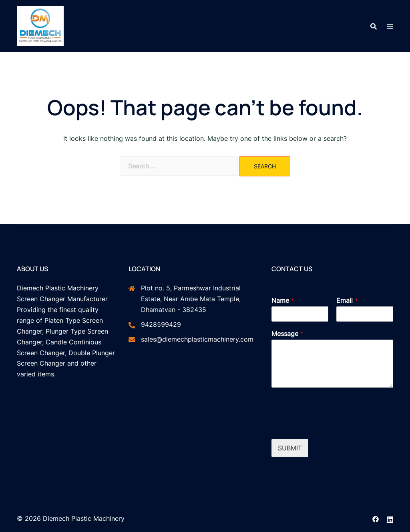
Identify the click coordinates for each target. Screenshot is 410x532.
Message (287, 334)
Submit (290, 448)
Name (283, 300)
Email (347, 300)
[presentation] (332, 426)
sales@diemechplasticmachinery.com (197, 339)
